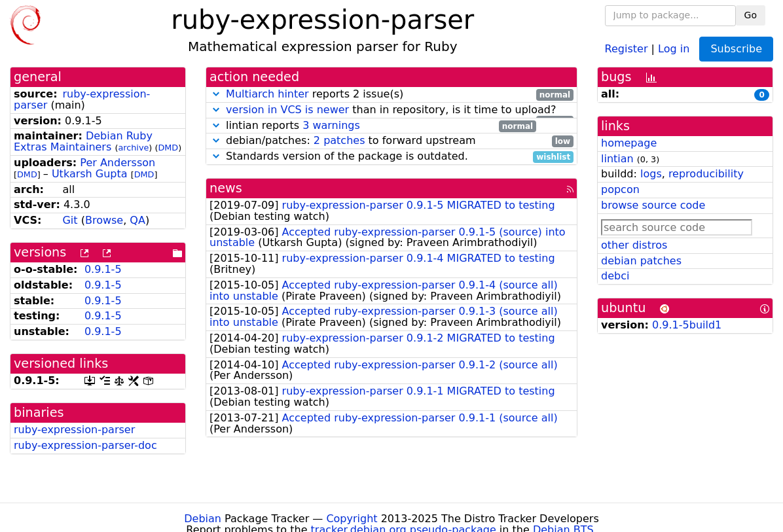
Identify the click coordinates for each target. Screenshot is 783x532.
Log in (674, 48)
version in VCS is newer (287, 110)
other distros (634, 245)
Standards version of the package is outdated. (391, 157)
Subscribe (736, 49)
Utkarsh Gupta (90, 174)
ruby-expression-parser (82, 99)
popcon (620, 189)
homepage (629, 143)
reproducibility (706, 174)
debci (615, 276)
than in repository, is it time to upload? (391, 110)
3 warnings (331, 125)
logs (651, 174)
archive (133, 148)
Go (751, 15)
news (226, 188)
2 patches (339, 140)
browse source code (653, 205)
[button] (216, 94)
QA (137, 220)
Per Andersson (118, 163)
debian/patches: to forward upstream (391, 141)
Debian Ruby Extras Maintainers (83, 141)
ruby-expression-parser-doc (85, 445)
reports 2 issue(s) (391, 95)
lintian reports (373, 126)
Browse (104, 220)
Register (627, 48)
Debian (203, 519)
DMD (168, 148)
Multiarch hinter (267, 94)
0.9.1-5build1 (687, 325)
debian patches (641, 261)
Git (70, 220)
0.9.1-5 (103, 269)
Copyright (352, 519)
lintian (617, 159)
